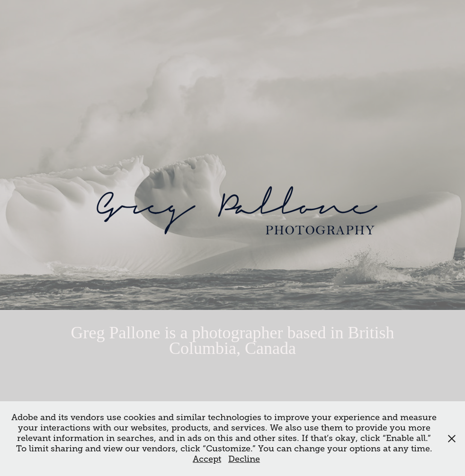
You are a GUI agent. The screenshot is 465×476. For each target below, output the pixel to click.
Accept (207, 459)
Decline (244, 459)
